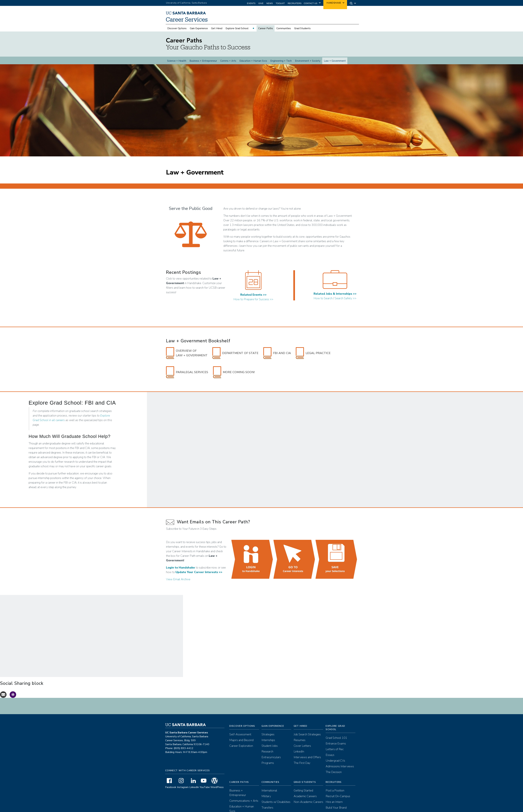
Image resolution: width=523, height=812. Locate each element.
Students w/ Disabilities (276, 802)
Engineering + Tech (281, 61)
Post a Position (335, 790)
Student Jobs (270, 746)
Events (251, 3)
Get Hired (217, 28)
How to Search (323, 298)
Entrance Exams (336, 744)
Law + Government (335, 61)
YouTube (205, 787)
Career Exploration (241, 746)
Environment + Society (308, 61)
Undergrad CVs (335, 761)
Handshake (334, 3)
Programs (268, 763)
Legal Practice (313, 353)
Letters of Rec (335, 749)
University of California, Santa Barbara (186, 3)
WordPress (217, 787)
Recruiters (295, 3)
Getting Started (303, 790)
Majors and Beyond (241, 740)
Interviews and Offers (307, 757)
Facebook (171, 787)
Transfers (267, 808)
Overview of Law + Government (187, 353)
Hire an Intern (334, 802)
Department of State (235, 353)
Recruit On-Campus (338, 796)
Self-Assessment (240, 734)
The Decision (334, 772)
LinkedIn (194, 787)
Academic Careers (305, 796)
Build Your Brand (336, 808)
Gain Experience (199, 28)
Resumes (300, 740)
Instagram (183, 787)
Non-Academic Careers (308, 802)
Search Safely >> (345, 298)
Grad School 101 (336, 738)
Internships (268, 740)
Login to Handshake (180, 568)
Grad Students (302, 28)
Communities (284, 28)
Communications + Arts (244, 801)
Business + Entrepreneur (203, 61)
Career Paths (266, 28)
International (269, 790)
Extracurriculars (271, 757)
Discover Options (177, 28)
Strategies (268, 734)
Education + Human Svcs (253, 61)
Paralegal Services (187, 372)
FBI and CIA (277, 353)
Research (267, 751)
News (270, 3)
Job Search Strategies (307, 734)
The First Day (302, 763)
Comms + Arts (228, 61)
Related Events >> (253, 295)
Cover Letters (302, 746)
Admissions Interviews (340, 766)
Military (266, 796)
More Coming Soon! (234, 372)
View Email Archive (178, 579)
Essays (330, 755)
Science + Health (177, 61)
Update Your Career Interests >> (199, 572)
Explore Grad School (237, 28)
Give (261, 3)
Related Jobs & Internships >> (335, 294)
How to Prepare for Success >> (253, 299)
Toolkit (280, 3)
